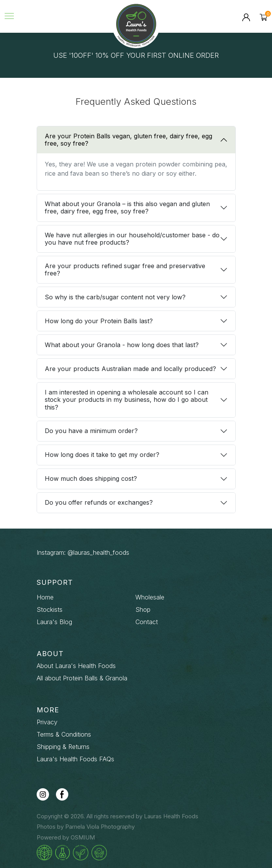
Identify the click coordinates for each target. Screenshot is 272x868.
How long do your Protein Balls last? (99, 321)
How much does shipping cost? (91, 478)
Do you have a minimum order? (91, 431)
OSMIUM (83, 837)
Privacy (47, 722)
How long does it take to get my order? (102, 455)
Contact (147, 622)
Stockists (50, 609)
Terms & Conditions (64, 734)
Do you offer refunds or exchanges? (99, 502)
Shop (143, 609)
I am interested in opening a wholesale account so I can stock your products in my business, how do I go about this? (127, 400)
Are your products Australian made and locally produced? (130, 369)
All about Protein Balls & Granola (82, 678)
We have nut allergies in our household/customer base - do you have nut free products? (132, 239)
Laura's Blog (54, 622)
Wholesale (150, 597)
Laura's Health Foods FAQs (75, 759)
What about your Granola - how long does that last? (122, 345)
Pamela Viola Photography (100, 827)
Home (45, 597)
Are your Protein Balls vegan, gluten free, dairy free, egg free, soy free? (128, 140)
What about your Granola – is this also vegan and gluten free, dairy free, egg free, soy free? (127, 207)
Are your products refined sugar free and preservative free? (125, 269)
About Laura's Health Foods (76, 666)
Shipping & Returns (63, 747)
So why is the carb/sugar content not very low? (115, 297)
